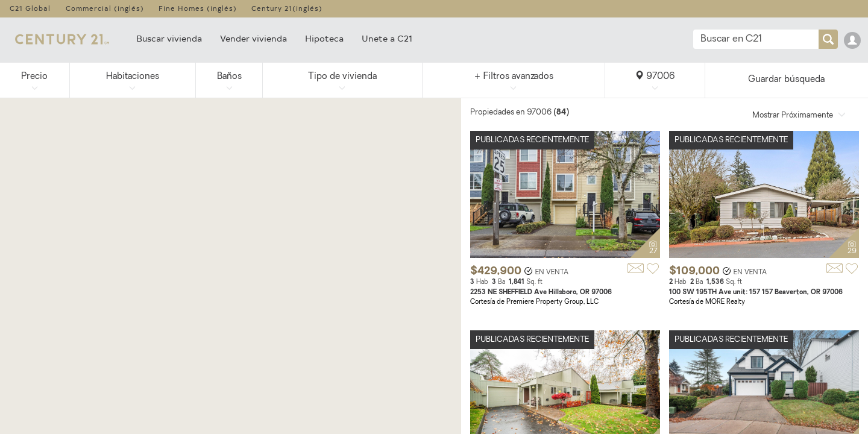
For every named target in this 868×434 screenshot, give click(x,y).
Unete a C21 (387, 38)
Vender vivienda (253, 38)
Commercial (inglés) (105, 8)
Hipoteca (324, 38)
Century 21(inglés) (287, 8)
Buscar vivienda (169, 38)
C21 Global (30, 8)
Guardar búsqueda (786, 80)
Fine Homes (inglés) (198, 8)
